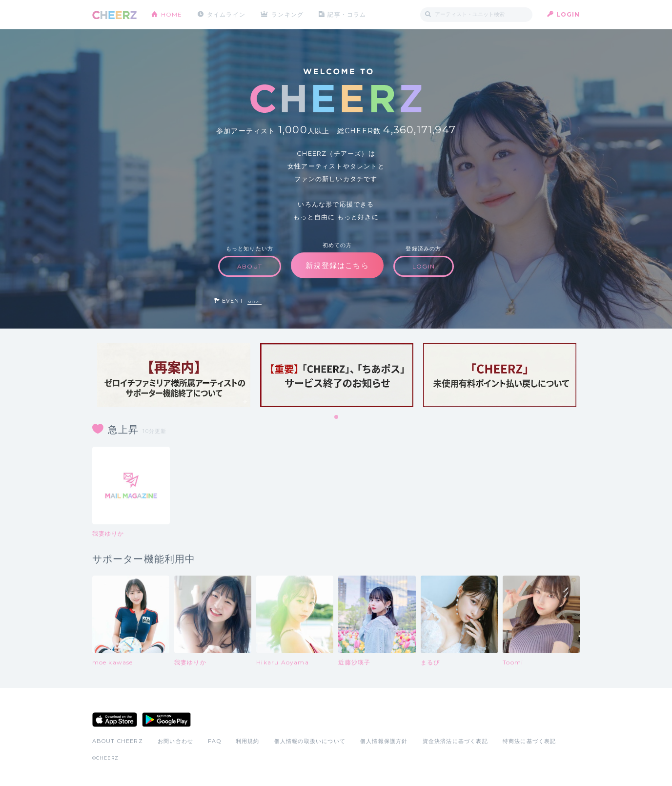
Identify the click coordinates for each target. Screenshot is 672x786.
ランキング (287, 14)
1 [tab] (337, 417)
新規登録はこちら (337, 265)
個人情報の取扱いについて (310, 741)
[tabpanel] (174, 375)
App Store (115, 720)
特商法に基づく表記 (529, 741)
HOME (172, 14)
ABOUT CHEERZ (118, 741)
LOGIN (568, 14)
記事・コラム (347, 14)
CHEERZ (114, 15)
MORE (255, 302)
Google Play (166, 720)
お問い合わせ (175, 741)
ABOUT (250, 266)
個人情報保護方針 (384, 741)
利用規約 (248, 741)
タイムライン (226, 14)
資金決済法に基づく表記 (455, 741)
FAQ (214, 741)
